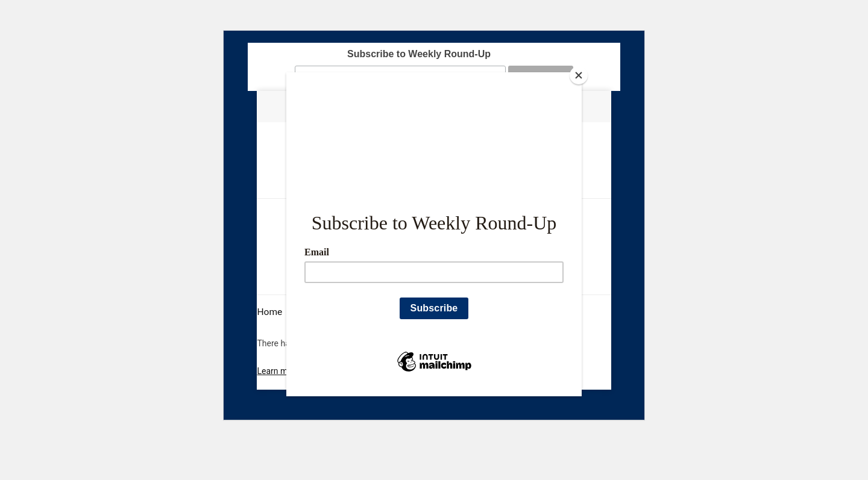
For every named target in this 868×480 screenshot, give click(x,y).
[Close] (579, 75)
